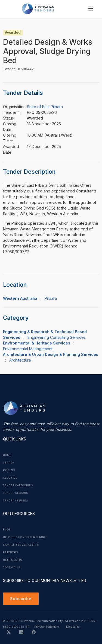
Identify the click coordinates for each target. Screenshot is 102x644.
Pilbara (51, 298)
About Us (10, 478)
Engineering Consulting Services (57, 337)
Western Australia (20, 298)
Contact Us (12, 568)
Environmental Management (28, 349)
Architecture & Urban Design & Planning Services (51, 354)
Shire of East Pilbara (45, 107)
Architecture (20, 360)
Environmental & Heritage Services (37, 343)
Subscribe (21, 599)
